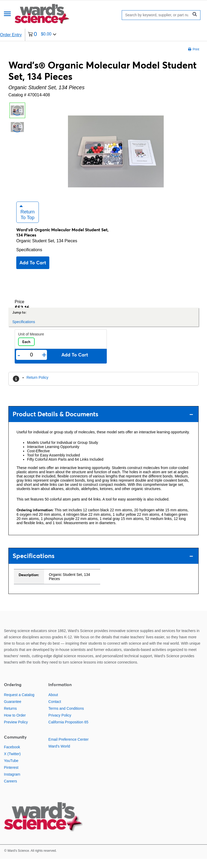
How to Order (15, 724)
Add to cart (33, 272)
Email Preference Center (68, 748)
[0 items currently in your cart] (42, 35)
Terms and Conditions (66, 717)
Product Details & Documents (103, 423)
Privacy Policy (60, 724)
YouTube (11, 770)
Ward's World (59, 755)
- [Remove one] (19, 364)
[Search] (157, 15)
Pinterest (11, 777)
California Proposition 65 (68, 731)
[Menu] (7, 14)
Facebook (12, 756)
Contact (55, 711)
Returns (10, 717)
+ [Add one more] (44, 364)
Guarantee (13, 711)
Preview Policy (16, 731)
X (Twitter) (12, 763)
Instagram (12, 783)
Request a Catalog (19, 704)
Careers (10, 790)
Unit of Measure (31, 343)
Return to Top (27, 221)
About (53, 704)
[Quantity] (31, 364)
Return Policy (37, 387)
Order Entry (11, 35)
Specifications (29, 259)
